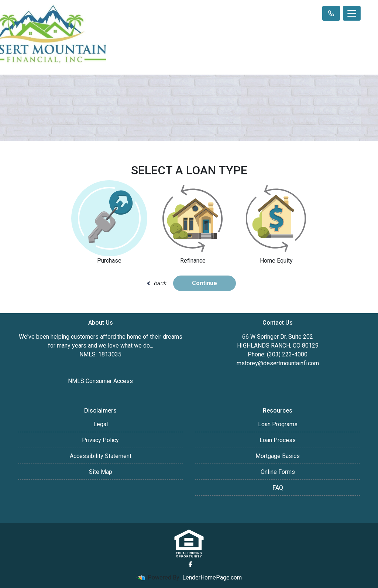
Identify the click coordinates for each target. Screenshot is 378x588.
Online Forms (278, 472)
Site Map (101, 472)
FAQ (278, 488)
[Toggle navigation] (352, 13)
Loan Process (278, 440)
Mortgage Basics (278, 456)
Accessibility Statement (101, 456)
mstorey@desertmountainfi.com (278, 363)
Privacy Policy (100, 440)
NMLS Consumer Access (100, 381)
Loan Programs (278, 424)
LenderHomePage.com (212, 577)
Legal (101, 424)
